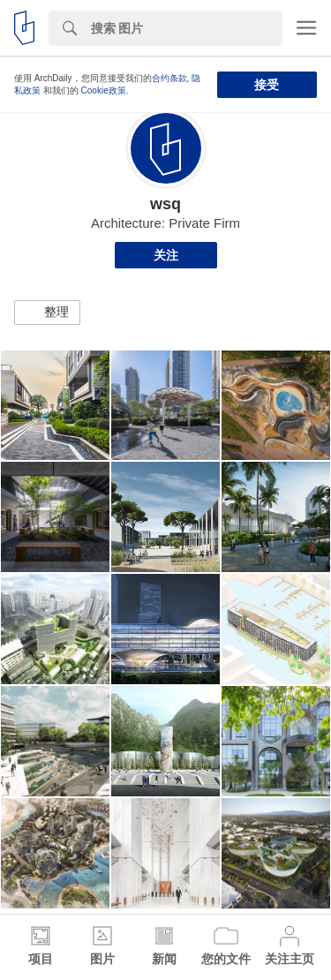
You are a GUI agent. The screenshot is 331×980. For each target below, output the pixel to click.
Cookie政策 (104, 90)
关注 (166, 255)
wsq (165, 204)
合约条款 (169, 78)
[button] (47, 313)
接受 (267, 85)
